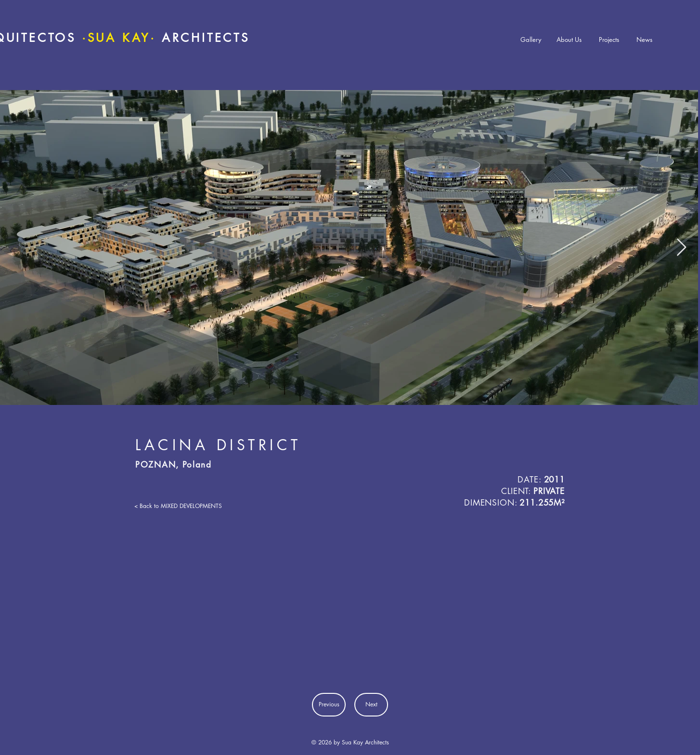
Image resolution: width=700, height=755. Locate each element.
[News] (644, 40)
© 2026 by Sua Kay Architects (350, 742)
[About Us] (569, 40)
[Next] (371, 705)
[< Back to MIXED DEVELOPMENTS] (178, 506)
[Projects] (609, 40)
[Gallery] (531, 40)
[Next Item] (681, 248)
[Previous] (329, 705)
